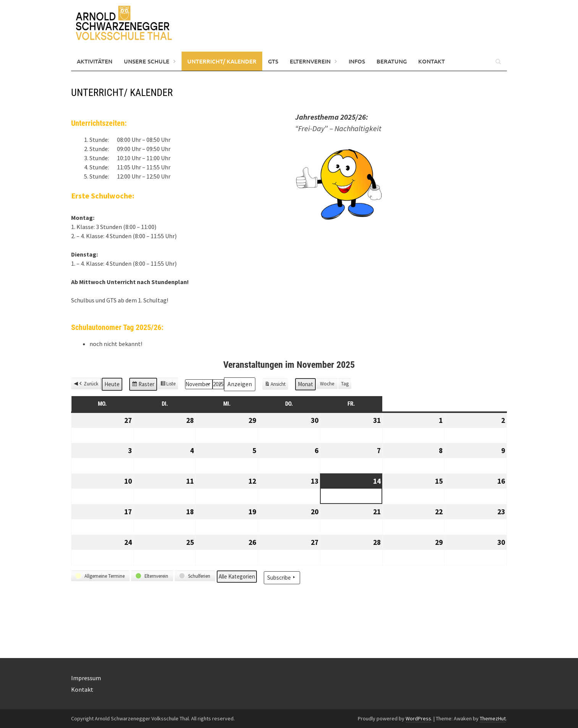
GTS (273, 61)
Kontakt (432, 61)
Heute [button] (112, 384)
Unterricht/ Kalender (222, 61)
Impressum (86, 678)
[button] (100, 576)
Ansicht (276, 385)
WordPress (418, 718)
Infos (357, 61)
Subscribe (282, 578)
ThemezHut (493, 718)
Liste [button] (168, 385)
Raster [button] (143, 385)
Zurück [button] (88, 384)
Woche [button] (327, 383)
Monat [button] (305, 384)
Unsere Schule (147, 61)
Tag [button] (345, 383)
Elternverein (310, 61)
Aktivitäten (95, 61)
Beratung (392, 61)
